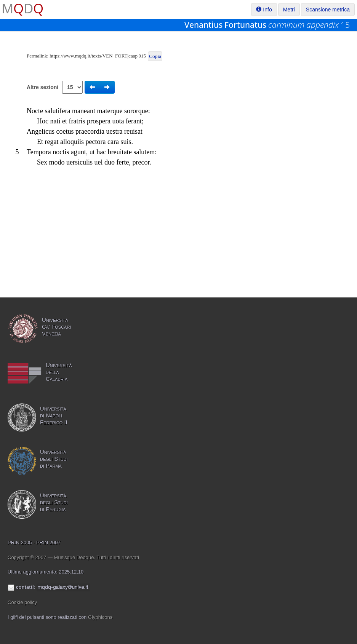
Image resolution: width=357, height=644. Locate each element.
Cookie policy (22, 602)
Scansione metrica (328, 10)
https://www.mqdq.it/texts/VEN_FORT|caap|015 (98, 56)
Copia (155, 56)
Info (264, 10)
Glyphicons (100, 617)
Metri (289, 10)
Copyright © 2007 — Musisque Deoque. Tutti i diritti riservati (73, 557)
